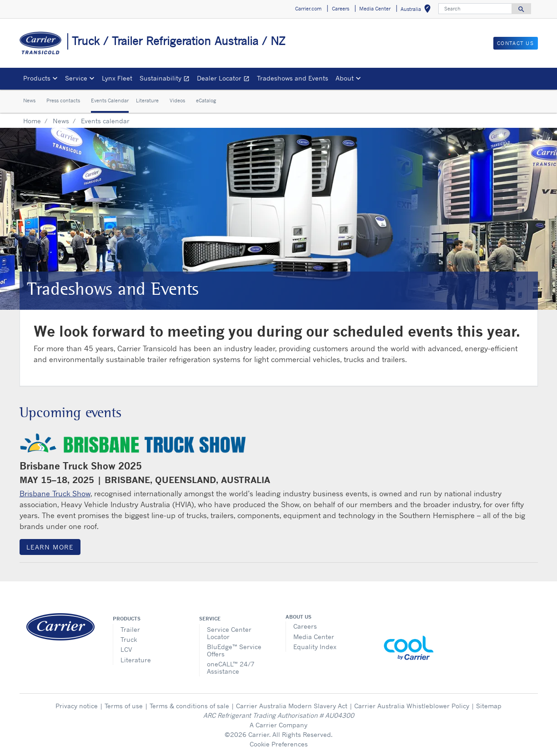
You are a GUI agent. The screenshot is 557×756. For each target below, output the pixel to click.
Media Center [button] (375, 9)
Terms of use (124, 706)
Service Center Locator (229, 633)
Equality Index (315, 647)
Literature (147, 101)
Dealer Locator (225, 79)
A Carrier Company (278, 725)
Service (210, 619)
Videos (177, 101)
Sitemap (489, 706)
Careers (305, 626)
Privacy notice (77, 706)
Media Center (314, 637)
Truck (129, 639)
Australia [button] (417, 10)
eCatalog (206, 101)
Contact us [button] (516, 43)
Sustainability (166, 79)
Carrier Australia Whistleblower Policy (412, 706)
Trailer (130, 629)
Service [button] (76, 78)
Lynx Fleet (117, 78)
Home (32, 121)
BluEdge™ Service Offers (234, 650)
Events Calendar (110, 101)
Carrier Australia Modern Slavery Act (292, 706)
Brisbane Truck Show (55, 494)
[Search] (475, 9)
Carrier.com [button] (308, 9)
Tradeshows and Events (293, 78)
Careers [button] (341, 9)
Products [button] (37, 78)
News (29, 101)
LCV (126, 649)
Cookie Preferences (279, 744)
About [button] (345, 78)
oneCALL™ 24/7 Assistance (231, 668)
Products (127, 619)
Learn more (50, 547)
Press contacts (63, 101)
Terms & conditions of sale (189, 706)
